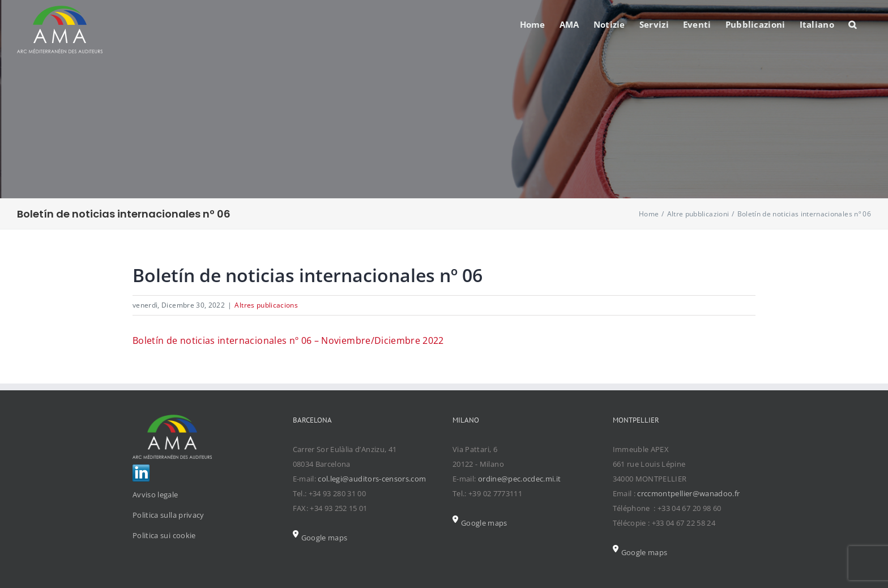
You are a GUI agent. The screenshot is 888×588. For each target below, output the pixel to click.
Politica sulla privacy (168, 515)
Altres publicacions (266, 305)
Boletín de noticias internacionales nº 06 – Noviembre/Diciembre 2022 (288, 340)
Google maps (320, 538)
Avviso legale (155, 495)
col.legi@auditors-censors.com (372, 479)
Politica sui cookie (164, 535)
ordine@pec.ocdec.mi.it (520, 479)
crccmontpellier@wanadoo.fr (688, 493)
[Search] (853, 24)
